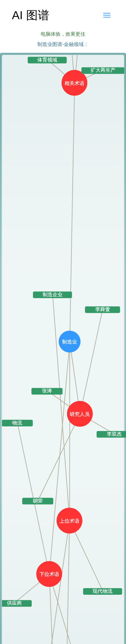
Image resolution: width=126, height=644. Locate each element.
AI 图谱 (31, 15)
